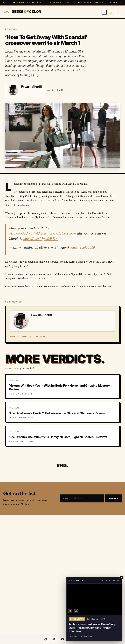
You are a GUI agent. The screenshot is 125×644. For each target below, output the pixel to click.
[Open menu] (118, 12)
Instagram (85, 3)
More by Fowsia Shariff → (28, 336)
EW (16, 192)
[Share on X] (54, 639)
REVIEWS (11, 29)
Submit (114, 499)
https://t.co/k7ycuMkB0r (41, 239)
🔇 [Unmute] (70, 611)
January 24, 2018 (82, 247)
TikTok (99, 3)
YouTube (112, 3)
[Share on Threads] (62, 639)
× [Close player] (121, 578)
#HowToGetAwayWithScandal (31, 233)
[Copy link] (46, 639)
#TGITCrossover (64, 233)
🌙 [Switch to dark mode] (111, 12)
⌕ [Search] (104, 12)
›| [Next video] (76, 611)
